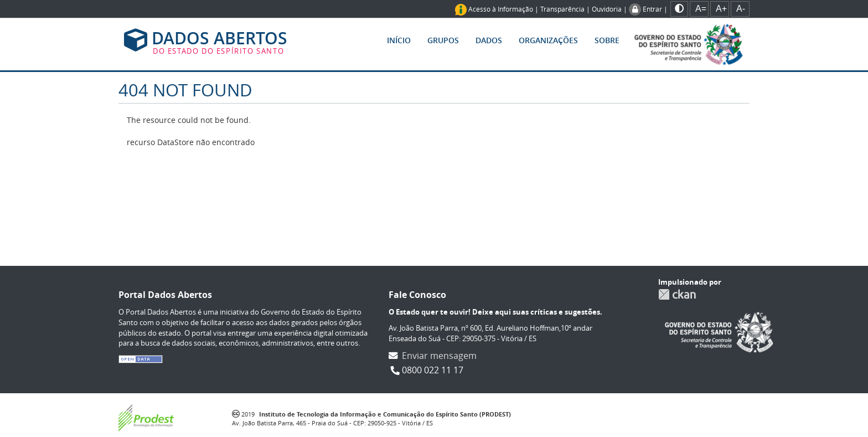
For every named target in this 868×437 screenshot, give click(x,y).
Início (399, 40)
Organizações (548, 40)
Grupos (443, 40)
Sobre (607, 40)
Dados (489, 40)
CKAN (677, 294)
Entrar (652, 9)
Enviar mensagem (439, 356)
